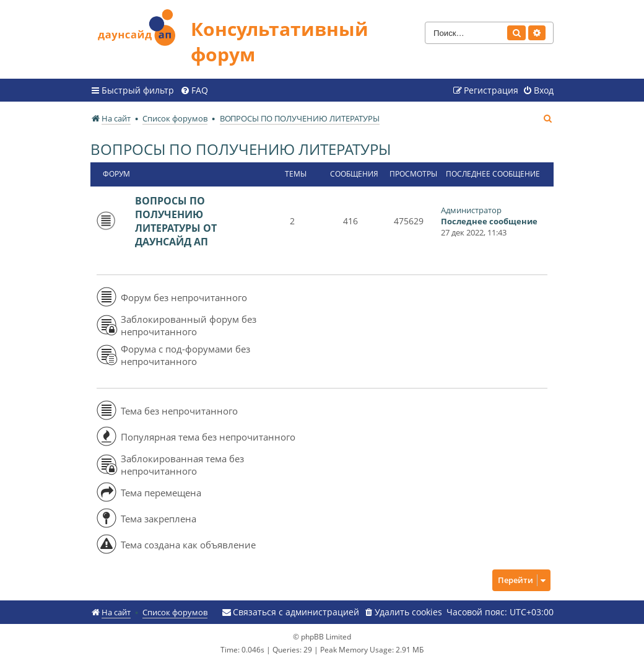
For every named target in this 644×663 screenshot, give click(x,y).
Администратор (471, 210)
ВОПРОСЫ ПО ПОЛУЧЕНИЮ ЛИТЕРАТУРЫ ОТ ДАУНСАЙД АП (176, 221)
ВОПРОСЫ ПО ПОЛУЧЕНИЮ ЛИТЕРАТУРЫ (241, 149)
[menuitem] (194, 90)
